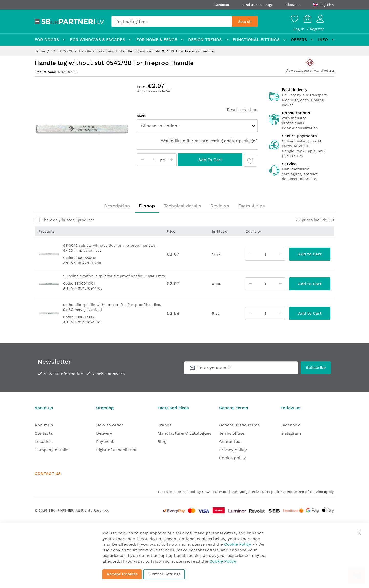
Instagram (291, 433)
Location (43, 441)
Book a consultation (300, 128)
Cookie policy (233, 458)
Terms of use (232, 433)
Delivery (104, 433)
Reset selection (242, 110)
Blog (162, 441)
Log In (300, 29)
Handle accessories (97, 51)
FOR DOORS (63, 51)
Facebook (290, 425)
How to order (110, 425)
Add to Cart (210, 160)
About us (293, 5)
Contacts (222, 5)
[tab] (117, 206)
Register (317, 29)
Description (117, 206)
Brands (165, 425)
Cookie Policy (238, 544)
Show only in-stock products (68, 220)
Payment (105, 441)
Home (40, 51)
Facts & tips (252, 206)
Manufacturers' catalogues (184, 433)
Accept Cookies (122, 574)
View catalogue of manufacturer (310, 71)
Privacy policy (233, 450)
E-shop (147, 206)
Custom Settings (164, 574)
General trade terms (239, 425)
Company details (51, 450)
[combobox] (172, 22)
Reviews (220, 206)
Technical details (183, 206)
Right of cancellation (117, 450)
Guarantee (230, 441)
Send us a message (257, 5)
